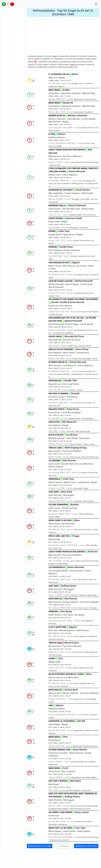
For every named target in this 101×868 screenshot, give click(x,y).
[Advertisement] (63, 37)
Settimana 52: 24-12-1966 (40, 846)
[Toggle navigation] (96, 4)
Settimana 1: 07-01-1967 (86, 846)
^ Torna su (63, 846)
